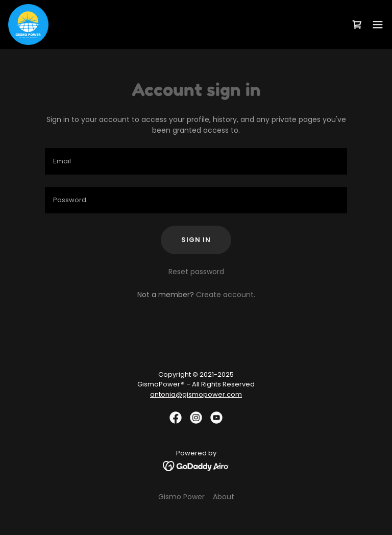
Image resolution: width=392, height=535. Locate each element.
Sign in (196, 240)
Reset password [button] (196, 272)
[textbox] (196, 161)
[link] (28, 25)
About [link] (224, 497)
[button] (378, 25)
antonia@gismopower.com (196, 394)
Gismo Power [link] (181, 497)
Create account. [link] (226, 295)
